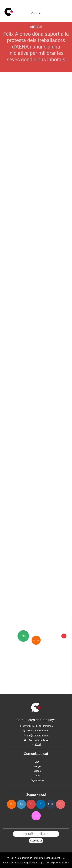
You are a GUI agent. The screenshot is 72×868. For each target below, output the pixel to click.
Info (24, 636)
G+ (31, 804)
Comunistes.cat (36, 754)
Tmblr (51, 804)
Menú (36, 13)
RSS (12, 804)
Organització (37, 780)
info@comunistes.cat (38, 735)
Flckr (36, 816)
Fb (41, 804)
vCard (38, 744)
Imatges (37, 766)
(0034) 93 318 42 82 (38, 740)
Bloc (37, 762)
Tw (21, 804)
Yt (61, 804)
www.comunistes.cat (38, 731)
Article (36, 27)
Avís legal (51, 863)
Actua (36, 620)
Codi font (64, 863)
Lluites (37, 776)
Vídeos (37, 771)
